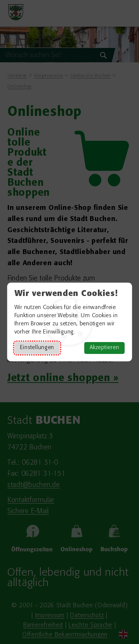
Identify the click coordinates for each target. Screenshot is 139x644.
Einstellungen (37, 348)
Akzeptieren (104, 348)
